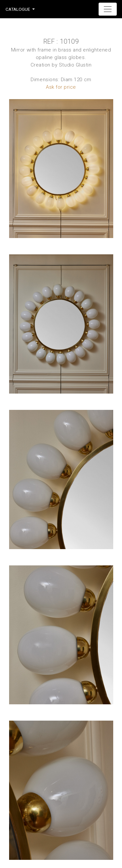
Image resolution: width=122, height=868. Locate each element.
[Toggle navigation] (108, 9)
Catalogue (18, 9)
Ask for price (61, 87)
